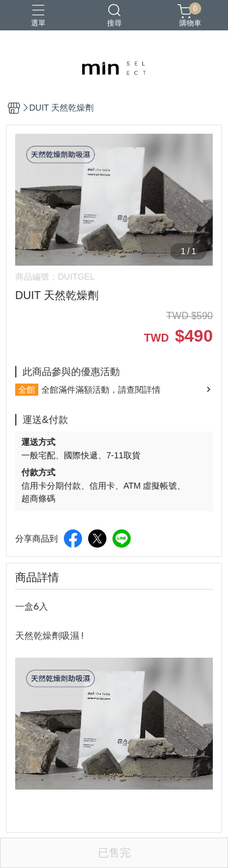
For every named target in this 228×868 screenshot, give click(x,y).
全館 (27, 390)
